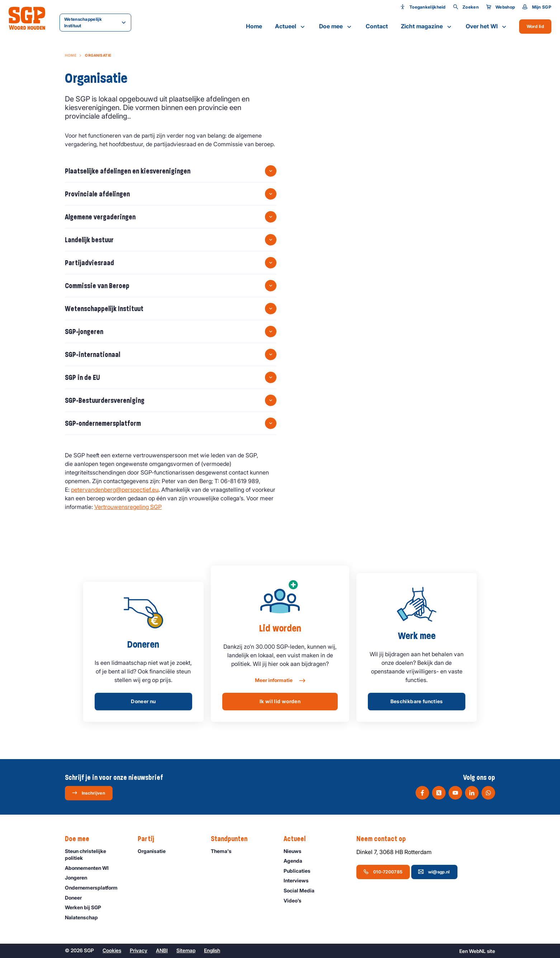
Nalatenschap (85, 917)
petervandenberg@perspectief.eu (115, 490)
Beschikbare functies (417, 701)
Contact (377, 26)
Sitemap (186, 950)
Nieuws (296, 851)
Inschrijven (88, 793)
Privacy (139, 950)
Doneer (77, 898)
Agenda (296, 861)
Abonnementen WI (90, 868)
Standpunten (233, 839)
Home (254, 26)
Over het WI (487, 27)
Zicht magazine (427, 27)
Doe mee (336, 27)
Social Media (302, 890)
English (212, 950)
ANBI (162, 950)
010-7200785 (383, 872)
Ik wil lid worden (280, 701)
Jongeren (79, 878)
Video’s (296, 900)
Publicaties (300, 871)
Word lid (535, 26)
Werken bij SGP (86, 907)
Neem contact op (385, 839)
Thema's (224, 851)
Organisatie (155, 851)
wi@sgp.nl (434, 872)
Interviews (299, 880)
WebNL (477, 951)
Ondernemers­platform (94, 888)
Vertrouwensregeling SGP (128, 507)
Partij (150, 839)
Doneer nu (143, 701)
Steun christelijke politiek (95, 854)
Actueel (291, 27)
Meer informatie (280, 681)
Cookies (112, 950)
